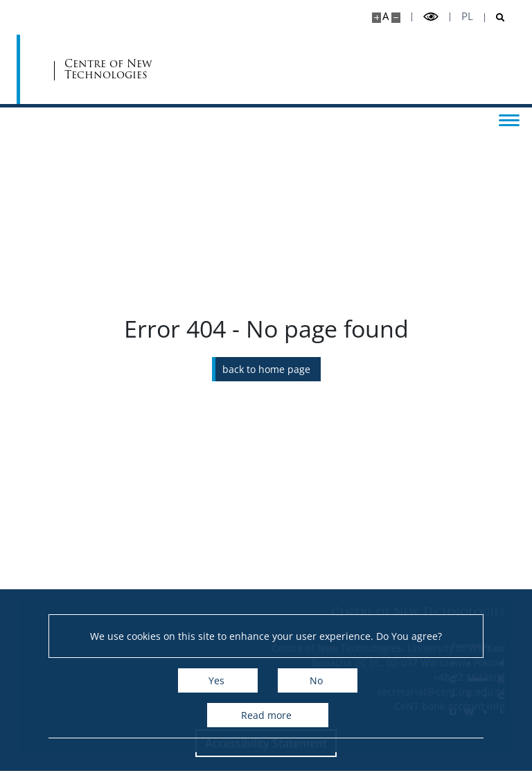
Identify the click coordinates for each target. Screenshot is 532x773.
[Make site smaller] (396, 18)
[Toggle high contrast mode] (431, 17)
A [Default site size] (385, 16)
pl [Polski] (467, 16)
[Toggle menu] (508, 119)
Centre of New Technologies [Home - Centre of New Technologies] (222, 70)
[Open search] (495, 18)
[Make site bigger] (376, 18)
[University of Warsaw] (101, 69)
